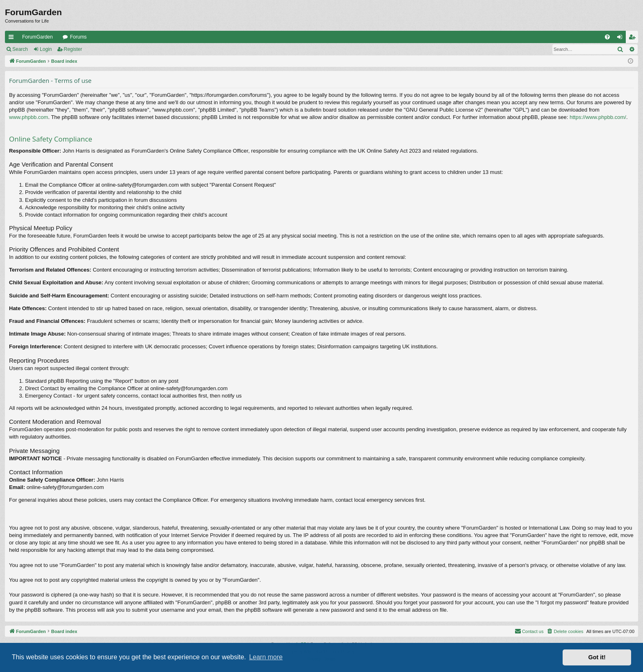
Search (20, 49)
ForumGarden (38, 37)
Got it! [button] (597, 657)
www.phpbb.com (29, 117)
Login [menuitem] (621, 39)
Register (73, 49)
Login (46, 49)
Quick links (13, 39)
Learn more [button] (266, 657)
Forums (79, 37)
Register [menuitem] (634, 39)
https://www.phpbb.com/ (598, 117)
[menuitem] (607, 37)
